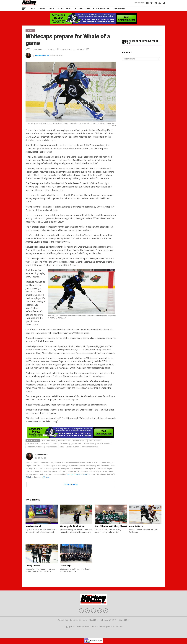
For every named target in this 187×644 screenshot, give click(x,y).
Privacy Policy (63, 620)
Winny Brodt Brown (90, 447)
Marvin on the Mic (34, 526)
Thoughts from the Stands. (77, 474)
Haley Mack (45, 444)
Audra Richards (95, 441)
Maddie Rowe (89, 444)
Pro (32, 9)
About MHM (94, 620)
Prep (51, 9)
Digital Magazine (101, 9)
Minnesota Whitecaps (35, 447)
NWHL (62, 447)
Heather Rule (40, 55)
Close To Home (136, 526)
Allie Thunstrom (48, 441)
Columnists (119, 9)
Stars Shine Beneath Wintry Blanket (111, 526)
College (42, 9)
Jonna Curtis (76, 444)
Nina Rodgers (52, 447)
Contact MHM (124, 620)
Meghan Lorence (104, 444)
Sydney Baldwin (73, 447)
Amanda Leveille (79, 441)
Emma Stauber (32, 444)
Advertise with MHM (109, 620)
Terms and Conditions (78, 620)
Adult (69, 9)
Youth (60, 9)
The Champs (66, 566)
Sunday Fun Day (33, 566)
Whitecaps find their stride (72, 526)
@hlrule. (46, 477)
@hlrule (29, 477)
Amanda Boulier (64, 441)
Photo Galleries (82, 9)
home (55, 444)
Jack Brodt (64, 444)
